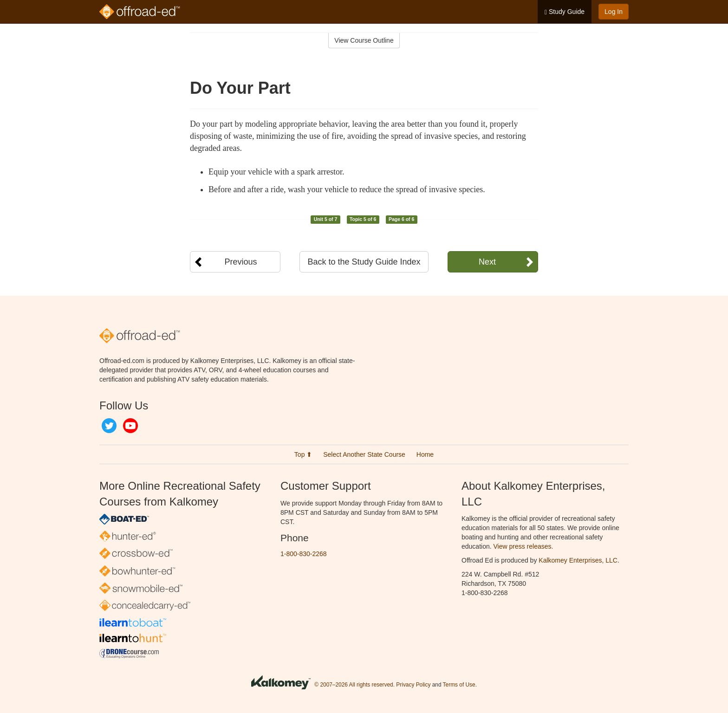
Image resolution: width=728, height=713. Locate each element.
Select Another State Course (364, 454)
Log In (614, 12)
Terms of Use (459, 685)
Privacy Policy (413, 685)
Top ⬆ (303, 454)
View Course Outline (364, 40)
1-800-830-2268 (304, 554)
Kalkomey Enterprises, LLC (578, 560)
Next (487, 262)
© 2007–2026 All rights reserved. (354, 685)
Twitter (109, 426)
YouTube (130, 426)
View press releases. (523, 546)
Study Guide (565, 12)
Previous (240, 262)
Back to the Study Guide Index (364, 262)
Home (425, 454)
